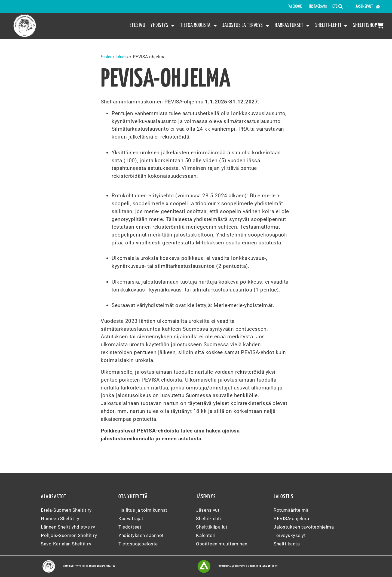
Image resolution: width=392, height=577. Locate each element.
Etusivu (137, 25)
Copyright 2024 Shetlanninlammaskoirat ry (89, 566)
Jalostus (122, 57)
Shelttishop (368, 25)
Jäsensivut (368, 7)
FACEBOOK (296, 7)
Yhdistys (163, 26)
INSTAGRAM (318, 7)
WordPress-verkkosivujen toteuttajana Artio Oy (248, 566)
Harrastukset (292, 26)
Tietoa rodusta (199, 26)
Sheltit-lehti (331, 26)
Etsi (338, 7)
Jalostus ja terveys (246, 26)
